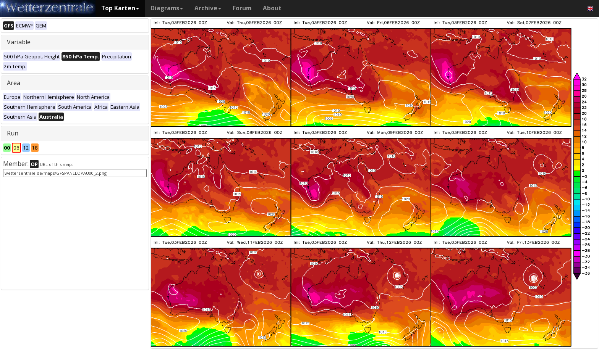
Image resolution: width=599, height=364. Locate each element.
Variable (19, 42)
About (272, 8)
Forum (242, 8)
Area (14, 83)
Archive (208, 8)
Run (13, 133)
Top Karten (120, 8)
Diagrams (167, 8)
